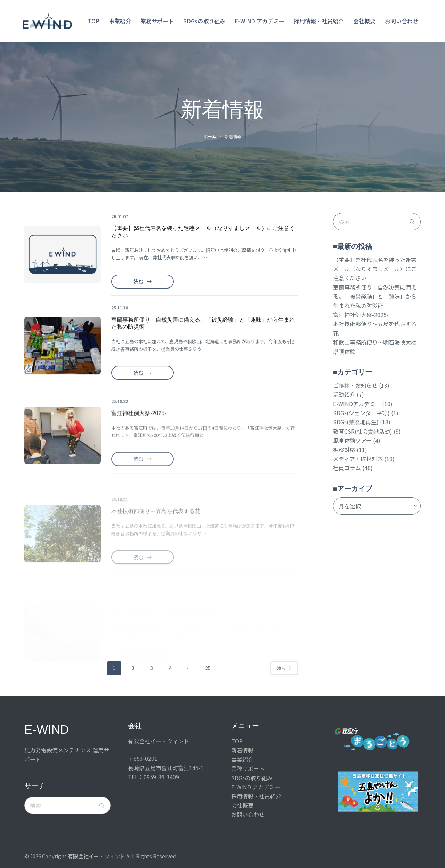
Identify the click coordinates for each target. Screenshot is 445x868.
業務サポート (157, 21)
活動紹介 (344, 394)
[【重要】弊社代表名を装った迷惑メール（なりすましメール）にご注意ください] (63, 254)
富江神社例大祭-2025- (361, 315)
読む (143, 283)
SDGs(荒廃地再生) (356, 422)
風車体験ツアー (352, 440)
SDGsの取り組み (204, 21)
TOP (94, 21)
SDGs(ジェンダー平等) (361, 413)
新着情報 (242, 750)
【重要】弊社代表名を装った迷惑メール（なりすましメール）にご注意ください (375, 269)
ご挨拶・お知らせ (355, 385)
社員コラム (347, 468)
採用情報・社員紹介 (319, 21)
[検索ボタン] (412, 222)
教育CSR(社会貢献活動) (363, 431)
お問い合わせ (402, 21)
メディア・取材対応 (358, 459)
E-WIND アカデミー (260, 21)
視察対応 (344, 450)
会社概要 (364, 21)
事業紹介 (120, 21)
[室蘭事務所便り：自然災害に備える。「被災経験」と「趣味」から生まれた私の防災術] (63, 354)
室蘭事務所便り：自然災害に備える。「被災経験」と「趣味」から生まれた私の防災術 (375, 296)
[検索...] (368, 222)
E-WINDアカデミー (357, 404)
